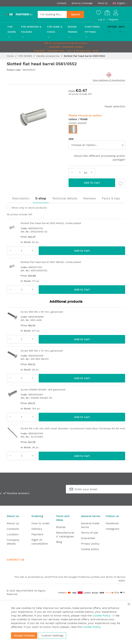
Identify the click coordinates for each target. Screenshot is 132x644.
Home (11, 56)
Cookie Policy (102, 616)
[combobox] (52, 14)
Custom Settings (52, 635)
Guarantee (88, 538)
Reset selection (115, 106)
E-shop (41, 198)
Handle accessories (48, 56)
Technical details (65, 198)
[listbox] (97, 145)
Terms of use (89, 533)
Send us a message (82, 3)
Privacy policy (90, 544)
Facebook (112, 523)
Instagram (112, 529)
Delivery (37, 529)
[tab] (21, 198)
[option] (73, 129)
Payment (37, 534)
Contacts (62, 3)
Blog (59, 542)
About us (103, 3)
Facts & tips (111, 198)
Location (13, 534)
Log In (102, 19)
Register (114, 19)
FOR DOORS (25, 56)
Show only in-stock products (29, 208)
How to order (41, 523)
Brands (61, 527)
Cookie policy (90, 549)
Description (21, 198)
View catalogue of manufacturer (109, 80)
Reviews (90, 198)
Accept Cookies (24, 635)
